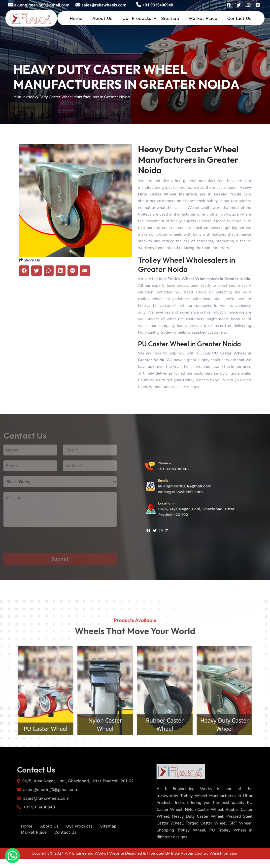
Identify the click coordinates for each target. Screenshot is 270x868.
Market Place (203, 18)
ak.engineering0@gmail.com (39, 5)
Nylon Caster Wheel (101, 752)
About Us (102, 18)
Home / (20, 97)
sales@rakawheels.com (101, 5)
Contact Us (239, 18)
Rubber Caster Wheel (169, 752)
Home (76, 18)
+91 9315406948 (155, 5)
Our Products (137, 18)
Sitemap (170, 18)
